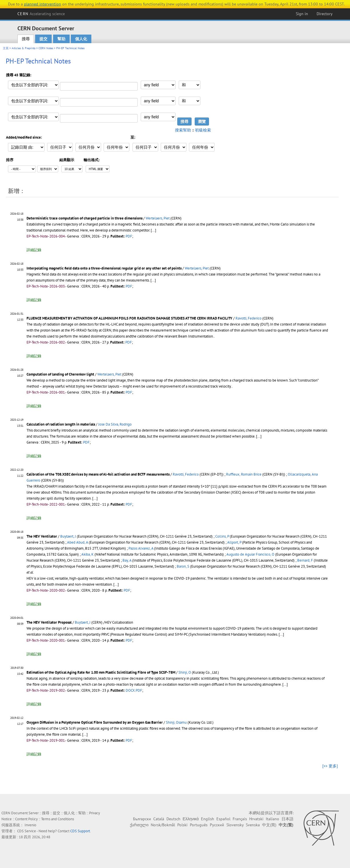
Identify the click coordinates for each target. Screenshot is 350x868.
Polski (182, 825)
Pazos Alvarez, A (141, 548)
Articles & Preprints (24, 48)
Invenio (30, 825)
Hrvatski (256, 819)
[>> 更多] (330, 766)
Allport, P (234, 542)
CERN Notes (46, 48)
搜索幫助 (183, 130)
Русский (217, 825)
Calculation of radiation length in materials (61, 424)
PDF (129, 236)
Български (142, 819)
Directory (325, 14)
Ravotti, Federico (249, 318)
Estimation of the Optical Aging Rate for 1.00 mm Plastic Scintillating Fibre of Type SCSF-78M (101, 672)
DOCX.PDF (134, 690)
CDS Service (27, 831)
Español (223, 819)
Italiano (272, 819)
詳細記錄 (34, 250)
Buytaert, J (68, 536)
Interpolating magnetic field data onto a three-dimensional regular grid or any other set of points (104, 268)
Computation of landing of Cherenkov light (60, 374)
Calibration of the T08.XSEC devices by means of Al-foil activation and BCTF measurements (98, 474)
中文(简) (269, 825)
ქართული (139, 825)
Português (199, 825)
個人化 (81, 39)
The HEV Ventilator (42, 536)
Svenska (253, 825)
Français (240, 819)
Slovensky (235, 825)
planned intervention (43, 4)
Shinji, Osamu (176, 722)
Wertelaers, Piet (158, 218)
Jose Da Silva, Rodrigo (115, 424)
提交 (43, 39)
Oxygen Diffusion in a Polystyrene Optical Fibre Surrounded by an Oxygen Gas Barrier (95, 722)
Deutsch (173, 819)
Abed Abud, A (78, 542)
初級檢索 (203, 130)
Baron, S (183, 566)
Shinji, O (185, 672)
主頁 (6, 48)
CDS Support (80, 831)
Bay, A (127, 560)
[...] (153, 230)
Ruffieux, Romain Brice (244, 474)
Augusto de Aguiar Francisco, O (250, 554)
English (208, 819)
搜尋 (26, 39)
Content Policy (26, 819)
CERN (41, 14)
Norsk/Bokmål (163, 825)
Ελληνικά (191, 819)
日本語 (287, 819)
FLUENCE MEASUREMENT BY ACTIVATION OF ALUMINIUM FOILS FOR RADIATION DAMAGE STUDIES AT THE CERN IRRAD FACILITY (129, 318)
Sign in (302, 14)
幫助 (61, 39)
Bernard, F (305, 560)
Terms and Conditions (58, 819)
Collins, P (222, 536)
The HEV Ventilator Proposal (49, 622)
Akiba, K (87, 554)
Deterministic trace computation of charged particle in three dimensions (85, 218)
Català (159, 819)
